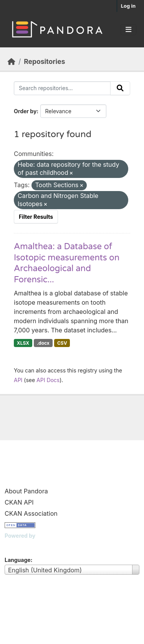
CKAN (18, 545)
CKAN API (19, 502)
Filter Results (36, 217)
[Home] (12, 61)
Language (18, 560)
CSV (62, 343)
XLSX (23, 343)
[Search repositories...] (62, 88)
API (18, 380)
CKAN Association (31, 513)
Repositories (44, 61)
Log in (128, 6)
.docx (43, 343)
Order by (25, 111)
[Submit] (120, 88)
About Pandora (26, 491)
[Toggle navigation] (128, 30)
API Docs (48, 380)
